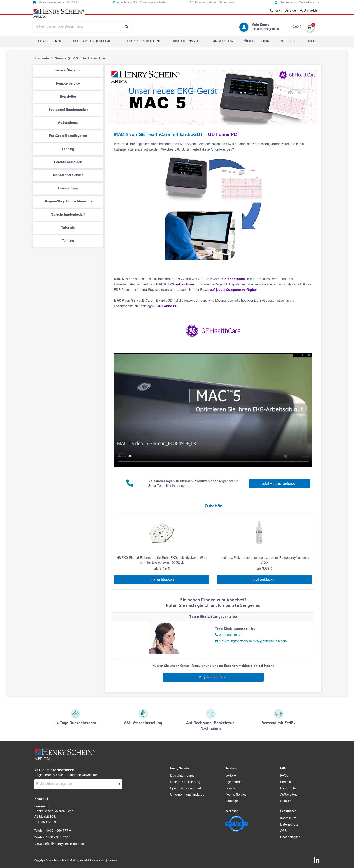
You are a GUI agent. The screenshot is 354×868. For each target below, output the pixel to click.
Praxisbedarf (50, 42)
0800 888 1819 (230, 635)
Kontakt (286, 782)
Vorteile (231, 776)
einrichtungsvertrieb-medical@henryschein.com (251, 642)
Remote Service (68, 84)
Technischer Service (68, 176)
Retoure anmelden (68, 162)
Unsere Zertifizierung (185, 782)
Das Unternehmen (183, 776)
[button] (275, 11)
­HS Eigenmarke (187, 41)
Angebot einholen (213, 677)
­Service (289, 41)
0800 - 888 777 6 (59, 831)
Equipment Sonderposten (68, 110)
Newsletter (68, 97)
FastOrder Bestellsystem (68, 136)
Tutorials (68, 228)
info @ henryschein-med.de (64, 844)
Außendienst (68, 123)
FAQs (284, 776)
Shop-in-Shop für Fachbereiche (68, 202)
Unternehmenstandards (187, 795)
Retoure (286, 801)
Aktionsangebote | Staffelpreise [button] (212, 3)
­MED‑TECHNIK (257, 41)
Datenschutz (289, 825)
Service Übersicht (68, 71)
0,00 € (297, 27)
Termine (68, 241)
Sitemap (113, 861)
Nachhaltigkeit (290, 837)
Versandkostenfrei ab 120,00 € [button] (55, 3)
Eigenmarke (234, 782)
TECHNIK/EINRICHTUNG (143, 42)
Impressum (288, 819)
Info (312, 42)
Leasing (68, 149)
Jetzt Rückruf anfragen (279, 484)
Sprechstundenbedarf (93, 42)
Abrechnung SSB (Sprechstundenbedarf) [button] (140, 3)
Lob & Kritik (288, 789)
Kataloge (232, 801)
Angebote (223, 42)
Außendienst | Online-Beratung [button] (297, 3)
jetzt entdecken (162, 580)
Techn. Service (236, 795)
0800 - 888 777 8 (58, 838)
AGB (283, 831)
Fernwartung (68, 189)
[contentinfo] (310, 11)
